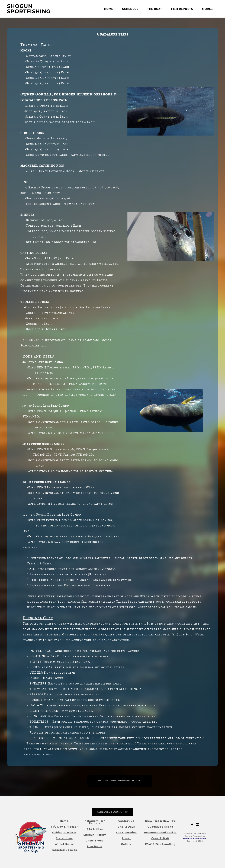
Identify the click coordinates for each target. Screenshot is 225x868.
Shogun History (95, 835)
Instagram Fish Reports (95, 822)
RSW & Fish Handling (160, 844)
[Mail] (197, 825)
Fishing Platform (64, 832)
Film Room (95, 846)
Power (126, 838)
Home (109, 9)
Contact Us (126, 821)
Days (99, 829)
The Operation (126, 832)
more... (208, 9)
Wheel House (64, 844)
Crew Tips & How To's (160, 821)
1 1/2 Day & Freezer (64, 827)
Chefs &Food (95, 841)
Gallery (126, 844)
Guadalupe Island (160, 827)
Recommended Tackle (160, 832)
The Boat (155, 9)
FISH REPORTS (182, 9)
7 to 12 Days (126, 827)
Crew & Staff (160, 838)
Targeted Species (64, 850)
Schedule (130, 9)
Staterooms (64, 838)
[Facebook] (192, 825)
